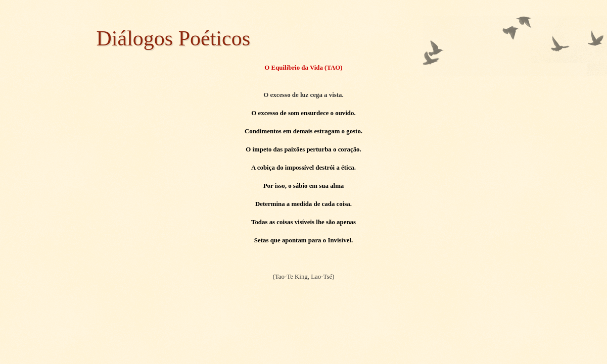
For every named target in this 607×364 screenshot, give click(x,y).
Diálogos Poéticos (173, 38)
